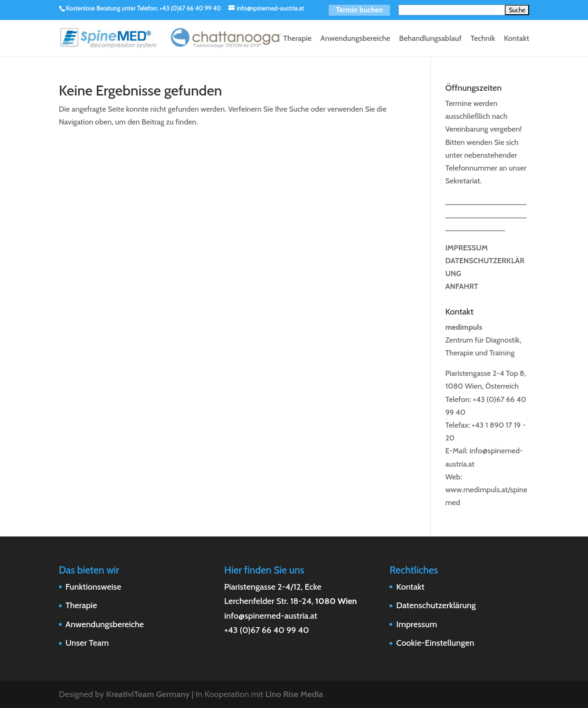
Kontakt (517, 39)
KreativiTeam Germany (148, 694)
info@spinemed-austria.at (271, 616)
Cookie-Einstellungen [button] (435, 643)
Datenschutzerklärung (436, 605)
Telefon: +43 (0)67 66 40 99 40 (179, 8)
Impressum (417, 624)
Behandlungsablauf (430, 39)
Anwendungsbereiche (355, 39)
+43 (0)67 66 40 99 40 (267, 630)
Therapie (297, 39)
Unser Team (87, 643)
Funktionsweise (94, 587)
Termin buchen (359, 10)
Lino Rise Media (294, 694)
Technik (483, 39)
